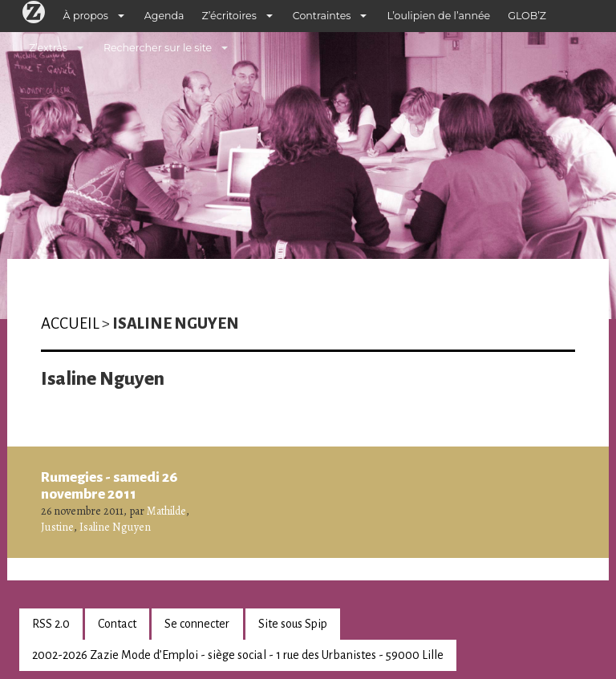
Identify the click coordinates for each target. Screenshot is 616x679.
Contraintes (322, 16)
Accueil (70, 323)
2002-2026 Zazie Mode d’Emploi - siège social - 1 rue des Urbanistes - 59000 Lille (238, 655)
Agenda (164, 16)
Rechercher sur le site (158, 48)
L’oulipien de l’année (438, 16)
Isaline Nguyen (115, 527)
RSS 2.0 (51, 624)
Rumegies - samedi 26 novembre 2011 (109, 486)
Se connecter (197, 624)
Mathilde (166, 511)
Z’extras (48, 48)
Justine (57, 527)
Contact (117, 624)
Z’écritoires (229, 16)
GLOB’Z (527, 16)
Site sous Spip (293, 624)
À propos (86, 16)
